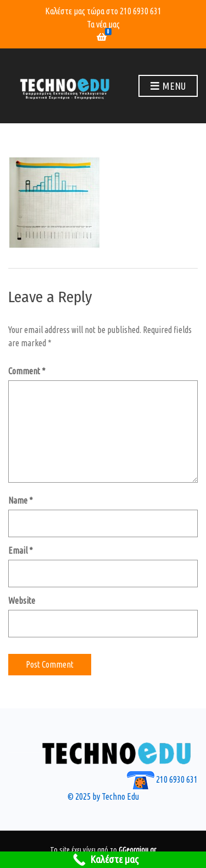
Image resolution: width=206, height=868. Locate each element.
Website (22, 600)
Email (21, 550)
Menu (168, 86)
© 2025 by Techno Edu (103, 796)
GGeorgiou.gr (137, 850)
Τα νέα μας (103, 24)
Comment (27, 371)
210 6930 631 (141, 11)
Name (21, 500)
